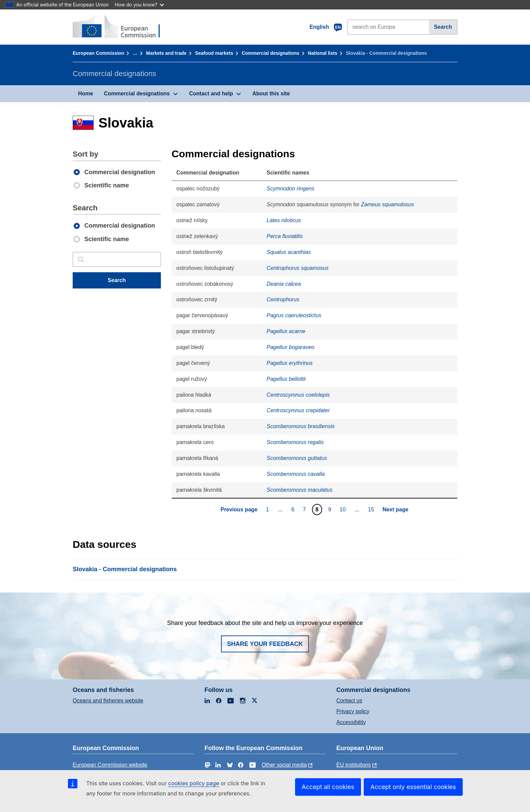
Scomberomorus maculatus (300, 490)
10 (344, 509)
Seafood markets (214, 53)
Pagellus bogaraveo (291, 347)
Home (86, 94)
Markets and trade (166, 53)
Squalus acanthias (289, 252)
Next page (395, 509)
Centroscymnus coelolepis (298, 395)
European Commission (98, 53)
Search (443, 27)
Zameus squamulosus (388, 204)
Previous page (239, 509)
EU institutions (354, 765)
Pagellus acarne (286, 331)
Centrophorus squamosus (298, 268)
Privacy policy (353, 711)
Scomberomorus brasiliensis (301, 426)
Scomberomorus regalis (295, 442)
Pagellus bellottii (286, 379)
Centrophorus (283, 299)
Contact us (349, 701)
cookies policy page (194, 783)
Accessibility (351, 722)
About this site (271, 94)
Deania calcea (284, 284)
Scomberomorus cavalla (296, 474)
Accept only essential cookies (413, 787)
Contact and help (211, 94)
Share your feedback (265, 644)
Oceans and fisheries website (108, 701)
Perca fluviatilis (285, 236)
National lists (323, 53)
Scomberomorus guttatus (297, 458)
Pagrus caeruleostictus (294, 315)
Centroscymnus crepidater (298, 410)
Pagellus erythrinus (290, 363)
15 (372, 509)
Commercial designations (270, 53)
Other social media (284, 765)
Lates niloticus (284, 220)
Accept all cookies (328, 787)
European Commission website (110, 765)
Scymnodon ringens (291, 189)
